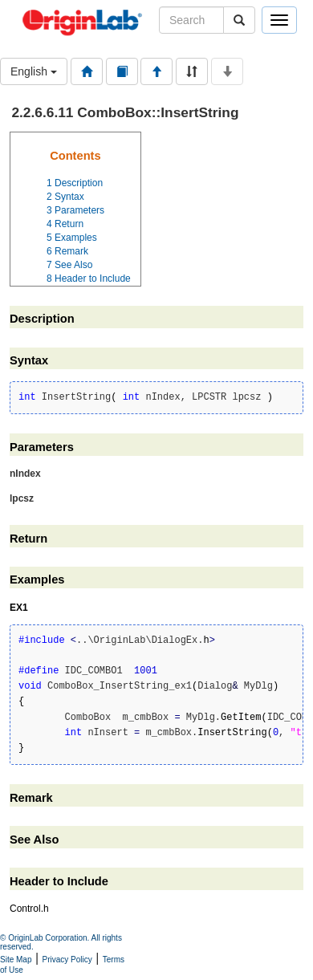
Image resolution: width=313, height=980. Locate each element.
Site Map (16, 960)
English (34, 71)
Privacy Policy (67, 960)
